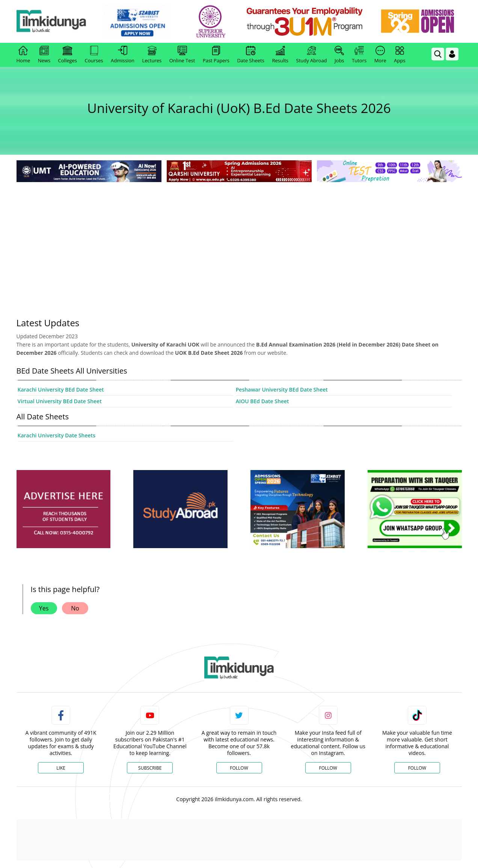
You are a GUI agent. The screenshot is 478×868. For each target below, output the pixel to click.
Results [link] (280, 55)
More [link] (380, 55)
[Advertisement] (239, 240)
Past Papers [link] (216, 55)
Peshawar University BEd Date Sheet (282, 390)
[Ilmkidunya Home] (58, 22)
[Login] (452, 54)
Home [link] (23, 55)
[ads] (63, 509)
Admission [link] (123, 55)
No (75, 608)
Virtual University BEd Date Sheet (60, 401)
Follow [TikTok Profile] (417, 768)
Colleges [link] (68, 55)
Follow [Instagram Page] (328, 768)
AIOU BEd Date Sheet (262, 401)
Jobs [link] (339, 55)
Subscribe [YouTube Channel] (150, 768)
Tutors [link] (359, 55)
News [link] (44, 55)
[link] (144, 22)
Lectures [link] (152, 55)
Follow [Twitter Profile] (239, 768)
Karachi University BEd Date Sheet (61, 390)
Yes (44, 608)
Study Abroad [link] (312, 55)
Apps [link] (400, 55)
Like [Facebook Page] (61, 768)
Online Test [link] (182, 55)
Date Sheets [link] (251, 55)
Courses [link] (94, 55)
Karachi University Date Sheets (57, 435)
